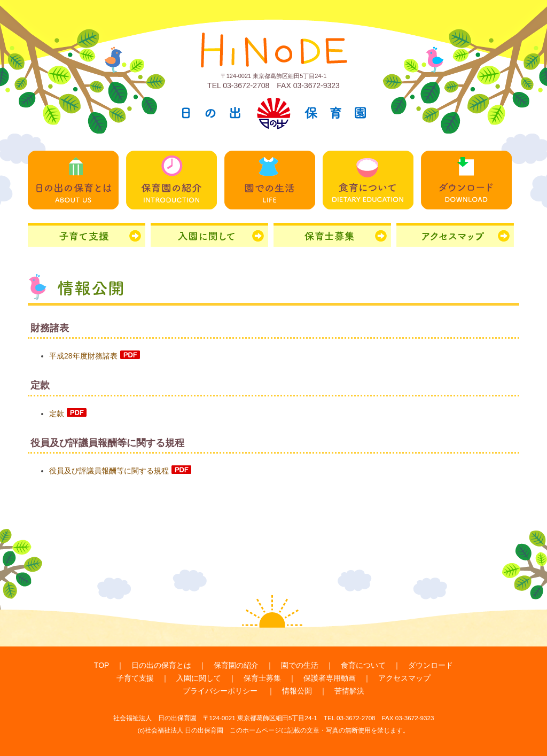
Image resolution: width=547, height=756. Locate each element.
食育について (363, 665)
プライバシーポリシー (220, 691)
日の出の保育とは (161, 665)
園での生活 (300, 665)
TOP (101, 665)
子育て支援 (135, 678)
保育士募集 (262, 678)
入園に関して (199, 678)
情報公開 (297, 691)
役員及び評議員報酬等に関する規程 (120, 471)
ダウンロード (431, 665)
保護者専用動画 (330, 678)
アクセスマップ (404, 678)
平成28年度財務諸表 (95, 356)
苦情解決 (349, 691)
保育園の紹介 (236, 665)
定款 (68, 414)
